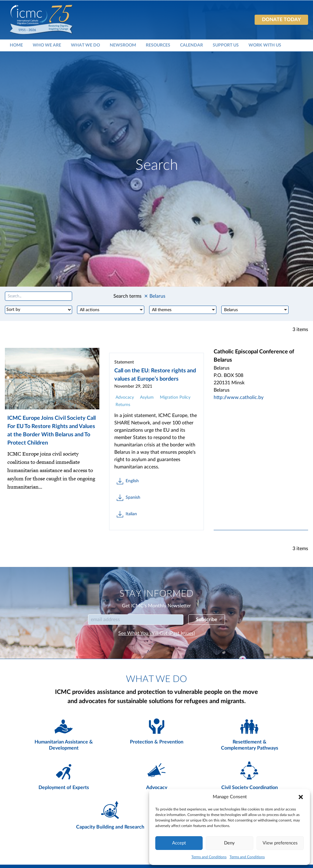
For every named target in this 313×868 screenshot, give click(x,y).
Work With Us (265, 45)
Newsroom (123, 45)
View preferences (280, 843)
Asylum (147, 397)
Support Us (226, 45)
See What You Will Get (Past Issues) (156, 633)
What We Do (85, 45)
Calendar (191, 45)
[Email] (136, 620)
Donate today (281, 20)
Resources (158, 45)
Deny (229, 843)
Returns (123, 405)
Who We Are (47, 45)
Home (16, 45)
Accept (179, 843)
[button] (301, 797)
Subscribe (207, 620)
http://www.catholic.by (239, 397)
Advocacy (125, 397)
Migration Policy (175, 397)
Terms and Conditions (209, 857)
